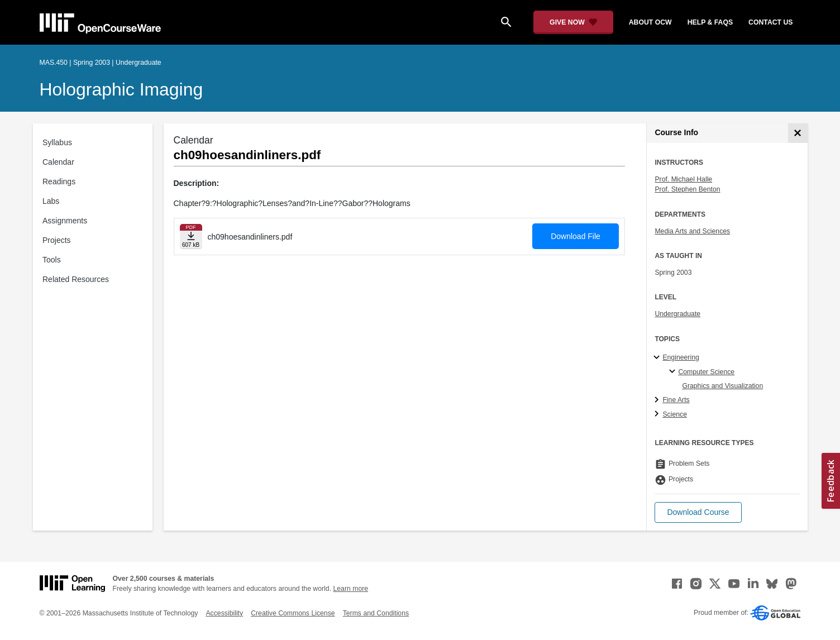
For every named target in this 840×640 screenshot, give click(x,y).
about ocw (650, 22)
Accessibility (224, 613)
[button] (698, 512)
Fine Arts (676, 400)
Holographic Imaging (121, 89)
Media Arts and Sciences (692, 231)
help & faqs (710, 22)
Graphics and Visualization (722, 386)
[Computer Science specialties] (674, 372)
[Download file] (191, 237)
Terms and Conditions (376, 613)
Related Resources (76, 279)
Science (675, 414)
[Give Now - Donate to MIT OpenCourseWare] (573, 22)
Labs (51, 201)
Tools (52, 260)
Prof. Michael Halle (683, 179)
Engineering (681, 357)
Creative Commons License (293, 613)
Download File (576, 236)
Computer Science (706, 372)
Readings (59, 182)
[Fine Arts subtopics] (658, 400)
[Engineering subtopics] (658, 358)
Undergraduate (677, 314)
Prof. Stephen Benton (687, 189)
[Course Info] (798, 133)
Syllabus (57, 142)
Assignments (65, 221)
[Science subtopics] (658, 414)
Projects (57, 240)
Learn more (350, 589)
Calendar (58, 162)
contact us (770, 22)
